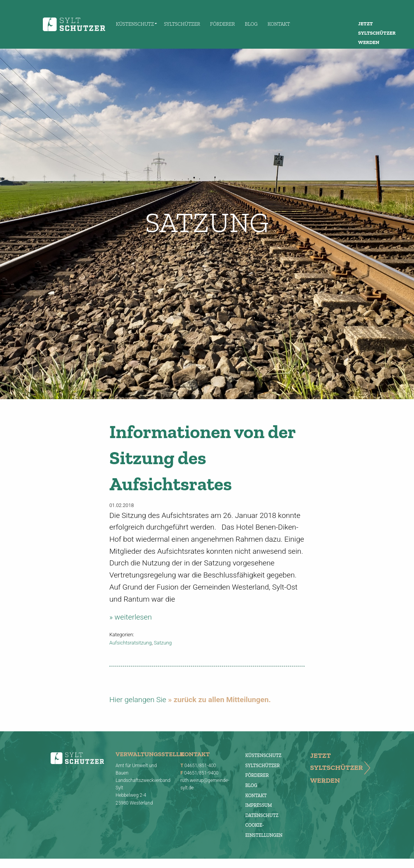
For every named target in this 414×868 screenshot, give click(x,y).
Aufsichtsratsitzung (131, 643)
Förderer (222, 24)
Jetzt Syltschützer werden (377, 33)
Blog (251, 24)
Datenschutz (262, 815)
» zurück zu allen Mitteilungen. (219, 700)
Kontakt (279, 24)
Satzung (163, 643)
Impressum (259, 805)
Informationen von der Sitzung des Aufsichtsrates (203, 458)
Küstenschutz (135, 24)
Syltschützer (182, 24)
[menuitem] (135, 24)
